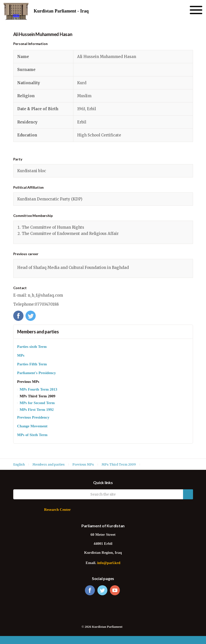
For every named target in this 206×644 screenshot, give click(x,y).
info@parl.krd (109, 563)
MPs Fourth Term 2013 (39, 390)
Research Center (57, 510)
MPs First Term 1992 (37, 410)
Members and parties (38, 332)
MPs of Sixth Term (32, 435)
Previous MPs (28, 382)
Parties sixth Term (32, 347)
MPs (21, 356)
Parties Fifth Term (32, 364)
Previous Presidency (33, 418)
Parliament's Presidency (37, 373)
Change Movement (32, 426)
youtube (115, 590)
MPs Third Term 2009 (38, 396)
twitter (102, 590)
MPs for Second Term (37, 403)
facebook (90, 590)
